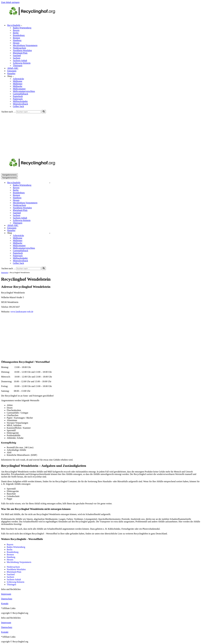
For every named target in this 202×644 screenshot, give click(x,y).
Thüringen (18, 66)
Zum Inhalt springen (10, 2)
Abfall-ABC (13, 68)
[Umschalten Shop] (50, 233)
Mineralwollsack (20, 104)
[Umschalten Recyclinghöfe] (50, 183)
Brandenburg (19, 35)
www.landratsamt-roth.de (22, 312)
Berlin (16, 33)
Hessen (16, 43)
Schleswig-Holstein (22, 63)
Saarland (17, 55)
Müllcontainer (19, 89)
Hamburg (17, 40)
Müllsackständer (20, 101)
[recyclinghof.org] (36, 20)
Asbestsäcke (18, 79)
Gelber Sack (18, 106)
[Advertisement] (101, 134)
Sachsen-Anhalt (20, 60)
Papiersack (18, 99)
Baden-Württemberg (22, 28)
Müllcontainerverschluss (24, 91)
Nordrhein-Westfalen (22, 50)
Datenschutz (7, 599)
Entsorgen (12, 71)
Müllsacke (18, 86)
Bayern (16, 30)
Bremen (16, 38)
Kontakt (5, 604)
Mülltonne (18, 81)
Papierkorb (18, 96)
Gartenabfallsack (20, 94)
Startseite (5, 272)
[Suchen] (29, 112)
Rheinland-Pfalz (20, 53)
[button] (22, 25)
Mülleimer (18, 84)
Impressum (6, 594)
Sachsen (17, 58)
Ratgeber (11, 73)
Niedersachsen (19, 48)
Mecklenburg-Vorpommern (25, 45)
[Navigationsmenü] (9, 175)
